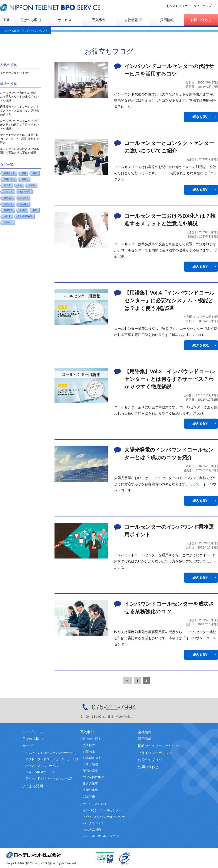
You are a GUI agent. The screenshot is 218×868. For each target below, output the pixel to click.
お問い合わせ (201, 20)
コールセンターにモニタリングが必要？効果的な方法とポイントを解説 (19, 125)
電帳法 (32, 185)
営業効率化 (90, 790)
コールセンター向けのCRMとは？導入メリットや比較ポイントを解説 (19, 97)
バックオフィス (93, 823)
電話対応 (24, 204)
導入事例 (99, 20)
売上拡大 (89, 745)
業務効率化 (90, 771)
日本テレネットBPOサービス (51, 8)
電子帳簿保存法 (25, 216)
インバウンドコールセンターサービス (51, 753)
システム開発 (92, 829)
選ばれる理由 (31, 20)
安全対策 (89, 796)
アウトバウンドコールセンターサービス (52, 759)
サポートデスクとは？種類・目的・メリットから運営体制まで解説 (19, 139)
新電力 (25, 179)
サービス (65, 20)
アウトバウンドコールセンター (104, 817)
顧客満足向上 (92, 758)
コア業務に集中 (93, 777)
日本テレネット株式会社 (34, 855)
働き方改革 (25, 192)
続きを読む (201, 117)
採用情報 (167, 20)
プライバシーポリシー (155, 753)
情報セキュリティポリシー (158, 746)
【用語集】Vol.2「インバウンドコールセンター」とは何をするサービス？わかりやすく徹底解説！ (169, 379)
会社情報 (131, 20)
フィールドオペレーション (101, 836)
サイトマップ (209, 6)
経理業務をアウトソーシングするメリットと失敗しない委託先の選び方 (19, 111)
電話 (35, 173)
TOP (7, 20)
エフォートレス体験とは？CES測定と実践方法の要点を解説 (19, 151)
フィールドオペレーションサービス (49, 778)
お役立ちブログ (183, 6)
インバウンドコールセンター (102, 810)
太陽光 (23, 210)
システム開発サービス (40, 772)
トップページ (33, 732)
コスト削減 (90, 764)
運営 (24, 173)
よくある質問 (33, 786)
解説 (35, 210)
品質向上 (89, 751)
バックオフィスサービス (42, 766)
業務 (20, 185)
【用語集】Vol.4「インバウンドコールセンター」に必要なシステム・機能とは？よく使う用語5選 (169, 300)
